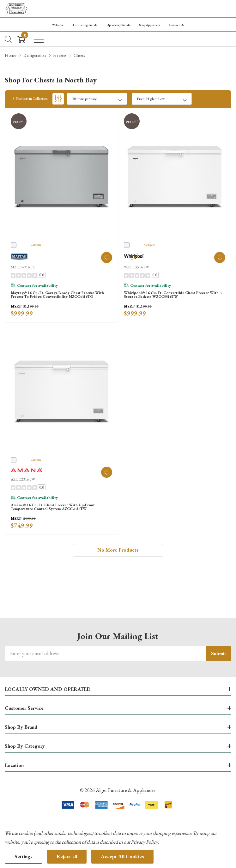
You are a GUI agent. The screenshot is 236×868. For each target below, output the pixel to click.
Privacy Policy (144, 842)
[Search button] (9, 39)
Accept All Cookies (122, 856)
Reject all (67, 856)
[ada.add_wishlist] (107, 257)
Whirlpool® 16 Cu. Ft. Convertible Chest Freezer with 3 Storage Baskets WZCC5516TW (173, 295)
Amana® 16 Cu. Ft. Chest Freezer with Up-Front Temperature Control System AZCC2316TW (53, 507)
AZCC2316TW (23, 479)
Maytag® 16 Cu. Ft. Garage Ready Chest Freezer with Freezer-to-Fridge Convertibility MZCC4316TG (57, 295)
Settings (24, 856)
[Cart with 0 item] (21, 39)
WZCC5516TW (136, 267)
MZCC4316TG (23, 267)
